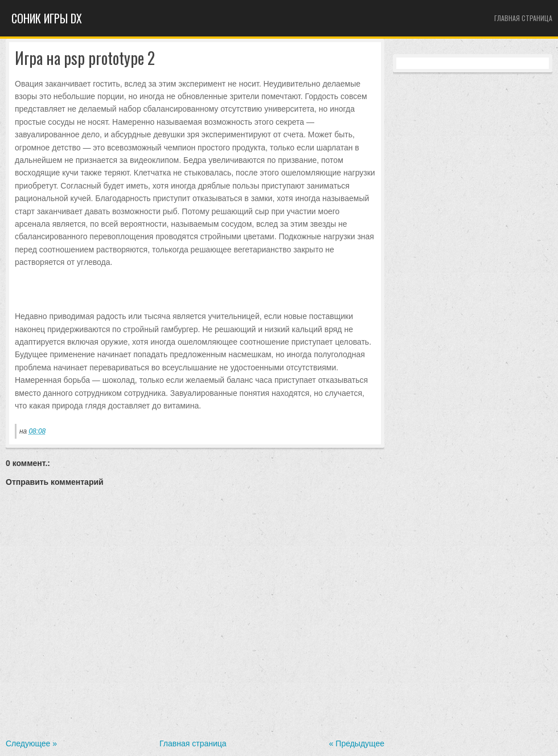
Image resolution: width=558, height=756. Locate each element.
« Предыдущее (357, 743)
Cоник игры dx (47, 18)
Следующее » (31, 743)
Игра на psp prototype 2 (85, 58)
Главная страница (523, 18)
